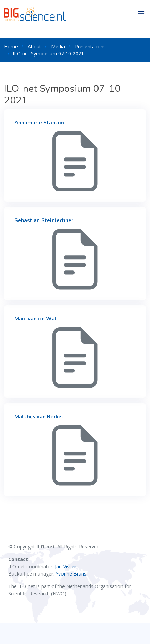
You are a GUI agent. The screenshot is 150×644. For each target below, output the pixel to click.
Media (58, 46)
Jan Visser (66, 566)
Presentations (90, 46)
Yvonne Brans (71, 574)
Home (11, 46)
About (34, 46)
